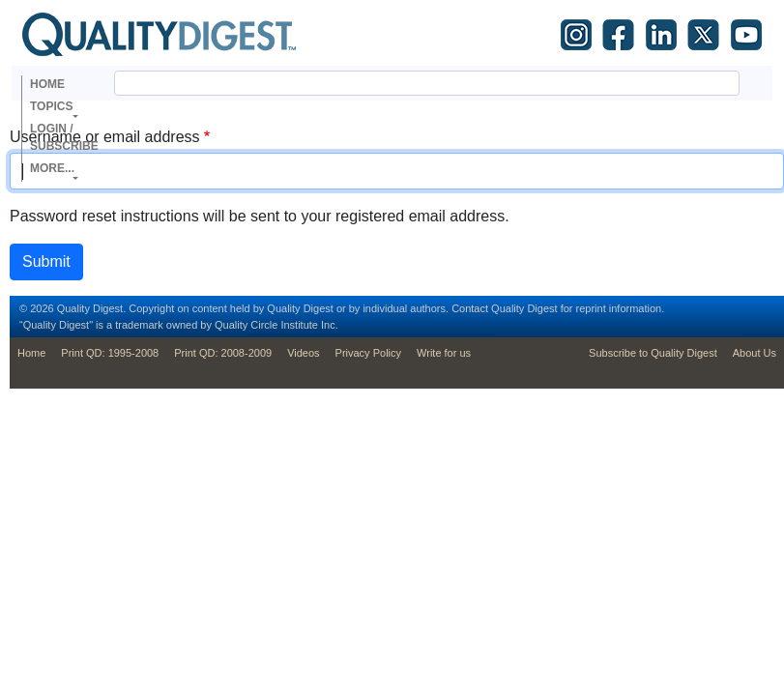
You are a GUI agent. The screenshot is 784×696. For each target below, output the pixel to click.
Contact (470, 308)
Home (47, 84)
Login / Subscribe (64, 137)
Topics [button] (51, 106)
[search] (404, 83)
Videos (303, 353)
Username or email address (105, 137)
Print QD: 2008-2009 (223, 353)
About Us (755, 353)
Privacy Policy (368, 353)
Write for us (444, 353)
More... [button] (52, 168)
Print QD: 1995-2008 (110, 353)
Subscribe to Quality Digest (653, 353)
